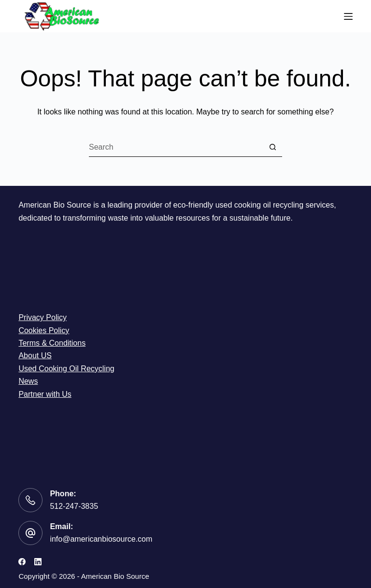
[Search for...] (176, 147)
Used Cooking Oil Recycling (66, 369)
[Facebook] (22, 562)
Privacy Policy (43, 317)
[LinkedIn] (38, 562)
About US (35, 356)
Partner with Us (45, 394)
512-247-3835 (74, 506)
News (28, 381)
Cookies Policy (44, 330)
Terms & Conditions (52, 343)
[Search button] (272, 147)
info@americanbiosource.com (101, 539)
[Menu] (348, 16)
